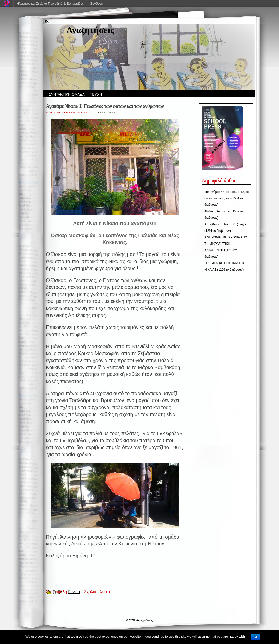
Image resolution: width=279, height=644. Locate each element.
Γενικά (74, 592)
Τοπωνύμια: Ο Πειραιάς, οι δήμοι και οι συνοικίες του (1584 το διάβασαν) (227, 198)
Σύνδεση (97, 3)
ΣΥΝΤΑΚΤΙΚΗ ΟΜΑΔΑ (67, 94)
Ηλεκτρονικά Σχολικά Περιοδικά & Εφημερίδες (50, 3)
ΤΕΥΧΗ (96, 94)
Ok (256, 637)
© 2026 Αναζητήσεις (139, 620)
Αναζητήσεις (90, 30)
